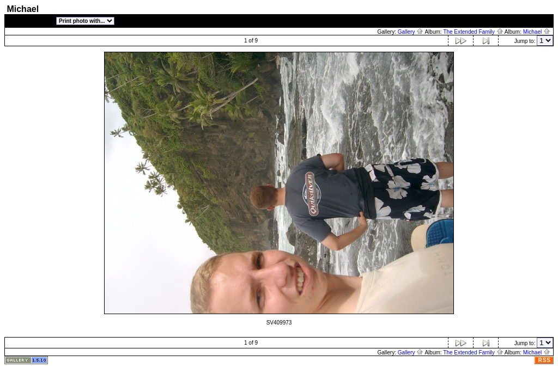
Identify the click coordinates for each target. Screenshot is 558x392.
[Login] (542, 22)
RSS (544, 360)
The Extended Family (473, 32)
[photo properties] (31, 22)
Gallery (411, 32)
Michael (537, 32)
